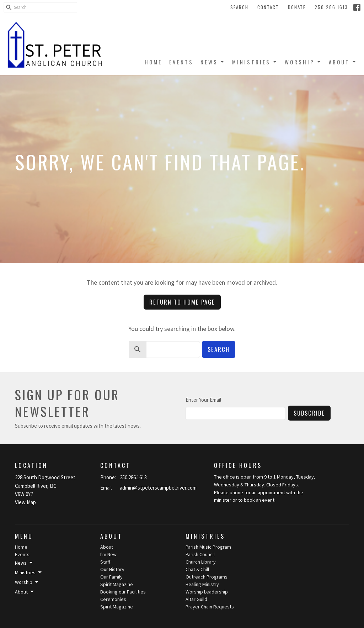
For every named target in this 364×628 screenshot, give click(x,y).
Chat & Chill (197, 569)
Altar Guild (196, 599)
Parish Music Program (208, 547)
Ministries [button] (29, 572)
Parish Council (200, 554)
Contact (268, 7)
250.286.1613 (331, 7)
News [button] (24, 563)
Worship (303, 62)
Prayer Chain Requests (210, 607)
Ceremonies (113, 599)
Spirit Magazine (117, 584)
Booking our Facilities (123, 592)
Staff (105, 562)
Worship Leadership (207, 592)
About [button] (25, 592)
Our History (112, 569)
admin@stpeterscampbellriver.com (158, 488)
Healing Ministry (202, 584)
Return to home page (182, 302)
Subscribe (309, 413)
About (343, 62)
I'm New (108, 554)
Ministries (255, 62)
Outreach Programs (207, 577)
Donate (297, 7)
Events (181, 62)
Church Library (201, 562)
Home (153, 62)
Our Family (111, 577)
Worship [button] (27, 582)
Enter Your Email (203, 400)
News (213, 62)
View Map (25, 502)
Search (239, 7)
